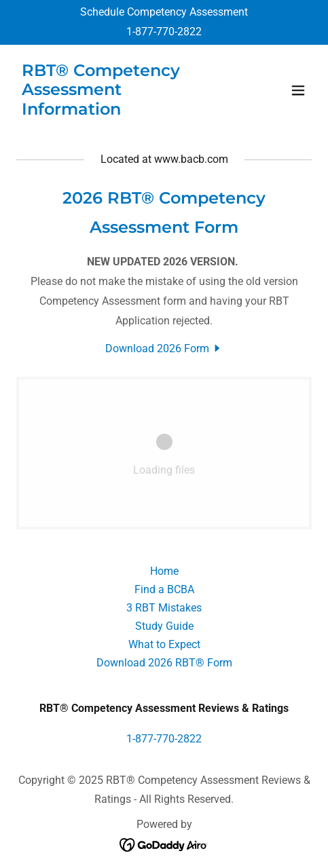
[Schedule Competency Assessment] (164, 13)
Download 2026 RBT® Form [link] (164, 663)
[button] (298, 90)
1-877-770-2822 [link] (164, 32)
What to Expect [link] (164, 644)
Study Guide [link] (164, 626)
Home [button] (164, 571)
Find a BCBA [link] (164, 589)
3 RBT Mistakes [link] (164, 608)
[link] (120, 111)
